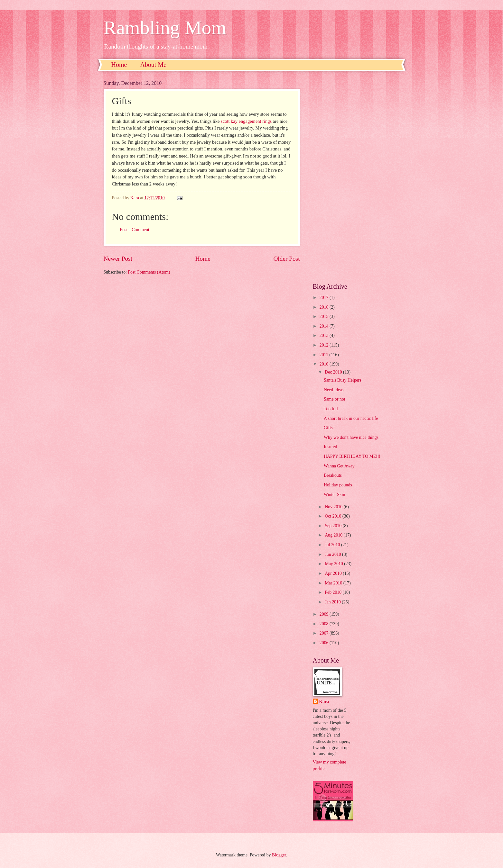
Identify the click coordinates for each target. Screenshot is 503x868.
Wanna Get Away (339, 466)
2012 (325, 345)
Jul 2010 (333, 545)
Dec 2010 (334, 372)
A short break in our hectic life (351, 418)
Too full (331, 409)
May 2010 (334, 564)
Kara (324, 702)
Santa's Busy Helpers (343, 380)
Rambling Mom (165, 28)
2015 (325, 316)
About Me (153, 65)
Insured (330, 447)
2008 (325, 624)
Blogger (279, 855)
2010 (325, 364)
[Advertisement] (356, 177)
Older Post (286, 259)
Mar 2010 (334, 583)
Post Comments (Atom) (149, 272)
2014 (325, 326)
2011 (325, 355)
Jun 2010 (333, 554)
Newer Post (118, 259)
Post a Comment (135, 230)
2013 (325, 335)
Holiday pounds (338, 485)
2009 (325, 614)
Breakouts (333, 475)
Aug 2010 (334, 535)
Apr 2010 (334, 573)
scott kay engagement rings (246, 121)
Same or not (335, 399)
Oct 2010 (333, 516)
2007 (325, 633)
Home (119, 65)
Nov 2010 (334, 507)
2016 (325, 307)
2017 (325, 298)
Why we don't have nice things (351, 437)
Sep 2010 (334, 526)
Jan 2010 (333, 602)
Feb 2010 (334, 592)
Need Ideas (334, 390)
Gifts (328, 428)
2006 (325, 643)
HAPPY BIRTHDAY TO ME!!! (352, 456)
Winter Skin (335, 495)
